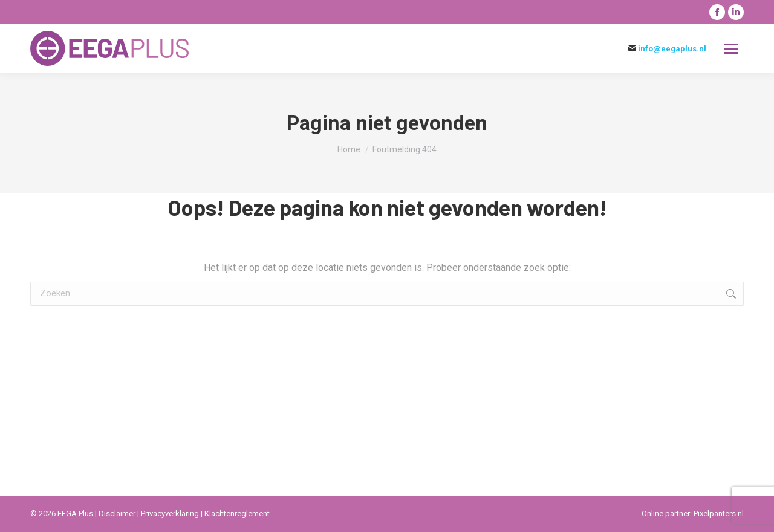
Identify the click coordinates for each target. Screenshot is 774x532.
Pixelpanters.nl (719, 514)
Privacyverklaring (171, 514)
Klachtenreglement (237, 514)
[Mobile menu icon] (731, 49)
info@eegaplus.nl (672, 49)
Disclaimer (118, 514)
